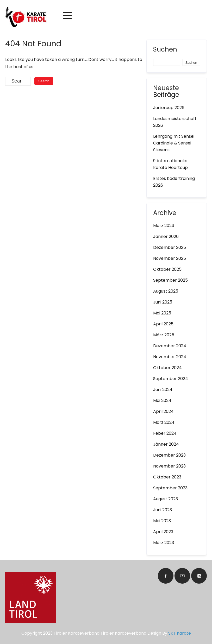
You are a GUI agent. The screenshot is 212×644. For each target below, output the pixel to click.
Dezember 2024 (170, 346)
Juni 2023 (163, 510)
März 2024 (164, 422)
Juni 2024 (163, 390)
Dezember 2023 (169, 455)
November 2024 (170, 357)
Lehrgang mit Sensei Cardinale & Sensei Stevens (174, 143)
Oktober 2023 (167, 477)
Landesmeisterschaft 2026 (175, 122)
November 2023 (169, 466)
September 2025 (170, 280)
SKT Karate (180, 633)
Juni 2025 (163, 302)
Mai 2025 (162, 313)
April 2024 (163, 411)
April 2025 (163, 324)
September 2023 (170, 488)
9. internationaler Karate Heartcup (171, 164)
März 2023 (164, 543)
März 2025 (164, 335)
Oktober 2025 (167, 269)
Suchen (165, 50)
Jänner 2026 (166, 236)
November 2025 (170, 258)
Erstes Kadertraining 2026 (174, 182)
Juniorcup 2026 (169, 108)
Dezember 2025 (170, 247)
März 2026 (164, 226)
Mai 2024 (162, 400)
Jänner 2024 (166, 444)
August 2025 (166, 291)
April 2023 (163, 532)
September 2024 (171, 379)
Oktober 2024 (167, 368)
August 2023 (166, 499)
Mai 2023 (162, 521)
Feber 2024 (165, 433)
